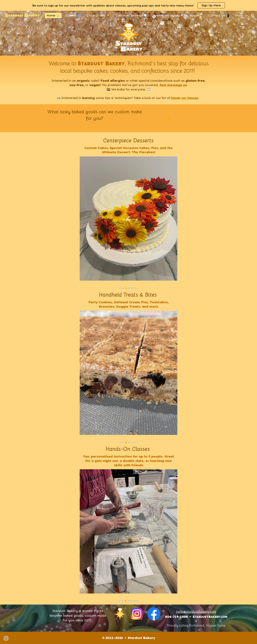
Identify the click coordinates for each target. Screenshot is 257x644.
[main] (128, 80)
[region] (128, 5)
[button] (253, 15)
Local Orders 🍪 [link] (98, 15)
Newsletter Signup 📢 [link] (168, 15)
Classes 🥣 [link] (73, 15)
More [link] (239, 15)
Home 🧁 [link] (53, 15)
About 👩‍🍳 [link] (196, 15)
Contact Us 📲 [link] (219, 15)
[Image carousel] (128, 223)
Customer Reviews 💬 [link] (131, 15)
